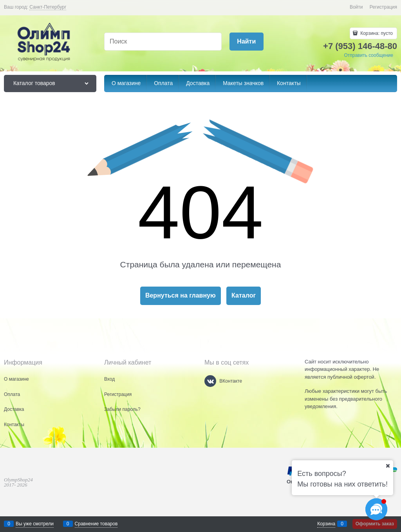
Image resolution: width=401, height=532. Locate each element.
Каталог (244, 295)
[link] (48, 7)
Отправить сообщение (368, 55)
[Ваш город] (388, 466)
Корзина (326, 524)
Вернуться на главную (181, 295)
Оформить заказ (375, 524)
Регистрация (383, 7)
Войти (356, 7)
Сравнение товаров (96, 524)
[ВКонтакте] (210, 381)
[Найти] (247, 42)
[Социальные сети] (376, 509)
